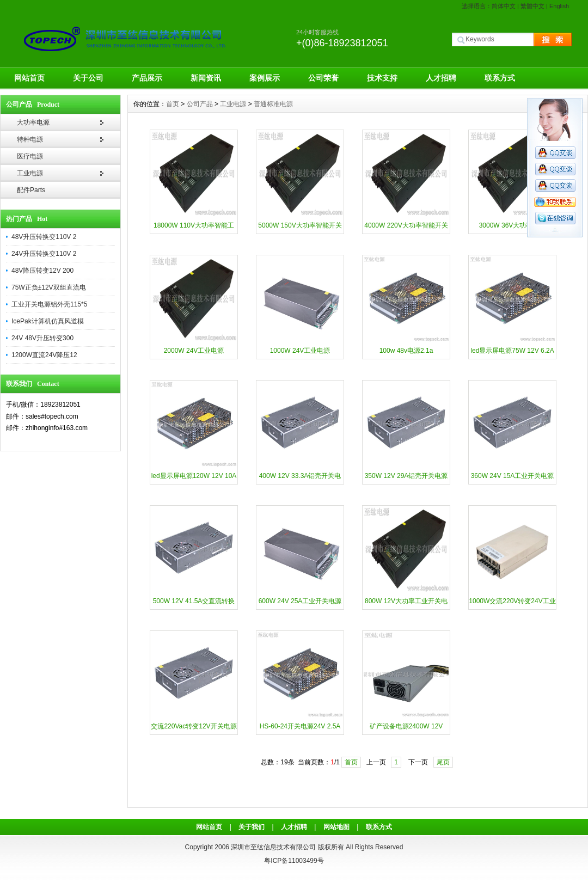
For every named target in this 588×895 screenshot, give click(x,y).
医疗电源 (30, 156)
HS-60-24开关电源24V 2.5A (300, 726)
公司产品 (200, 104)
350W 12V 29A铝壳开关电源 (406, 476)
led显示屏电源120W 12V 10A (194, 476)
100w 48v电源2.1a (406, 351)
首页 (173, 104)
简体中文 (504, 6)
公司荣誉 (323, 78)
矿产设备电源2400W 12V (406, 726)
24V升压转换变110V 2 (44, 254)
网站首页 (29, 78)
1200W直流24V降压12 (44, 355)
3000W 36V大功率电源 (513, 225)
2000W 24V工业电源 (194, 351)
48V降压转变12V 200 (42, 271)
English (559, 6)
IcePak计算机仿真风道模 (48, 321)
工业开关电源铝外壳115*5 (49, 304)
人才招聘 (441, 78)
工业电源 (30, 173)
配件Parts (31, 190)
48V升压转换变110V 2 (44, 237)
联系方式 (500, 78)
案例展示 (265, 78)
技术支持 (382, 78)
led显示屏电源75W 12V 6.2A (512, 351)
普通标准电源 (273, 104)
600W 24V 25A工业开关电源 (300, 601)
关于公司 (88, 78)
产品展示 (147, 78)
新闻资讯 (206, 78)
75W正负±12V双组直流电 (49, 287)
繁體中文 (532, 6)
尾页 (443, 762)
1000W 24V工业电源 (300, 351)
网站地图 (336, 827)
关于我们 (252, 827)
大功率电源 (33, 122)
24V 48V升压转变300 (42, 338)
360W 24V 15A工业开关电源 (513, 476)
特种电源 (30, 139)
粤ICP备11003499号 (294, 861)
